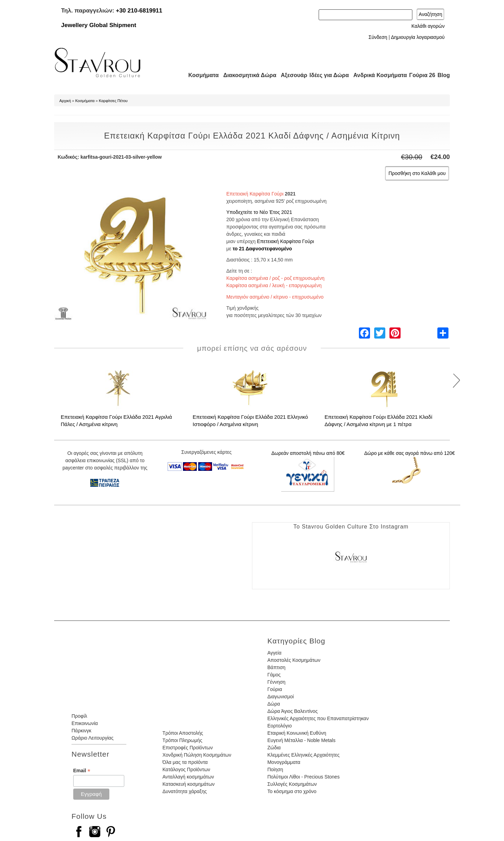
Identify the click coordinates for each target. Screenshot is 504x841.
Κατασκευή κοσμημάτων (188, 784)
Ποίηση (275, 769)
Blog (444, 75)
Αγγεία (274, 653)
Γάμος (274, 675)
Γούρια (275, 689)
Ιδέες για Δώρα (327, 75)
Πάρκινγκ (81, 731)
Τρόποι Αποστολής (183, 733)
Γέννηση (276, 682)
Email (82, 771)
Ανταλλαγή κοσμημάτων (188, 777)
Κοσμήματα (201, 75)
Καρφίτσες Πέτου (113, 101)
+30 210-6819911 (139, 11)
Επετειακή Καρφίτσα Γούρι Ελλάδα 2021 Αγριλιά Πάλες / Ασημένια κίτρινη (116, 420)
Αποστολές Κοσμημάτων (294, 660)
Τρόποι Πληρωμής (182, 740)
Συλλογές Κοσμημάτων (292, 784)
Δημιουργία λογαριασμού (418, 37)
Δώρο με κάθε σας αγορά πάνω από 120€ (409, 453)
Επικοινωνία (85, 723)
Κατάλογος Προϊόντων (186, 769)
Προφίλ (79, 716)
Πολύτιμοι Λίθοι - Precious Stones (303, 777)
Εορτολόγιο (279, 726)
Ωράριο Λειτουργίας (93, 738)
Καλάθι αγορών (428, 26)
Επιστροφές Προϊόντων (188, 748)
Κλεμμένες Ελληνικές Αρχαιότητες (303, 755)
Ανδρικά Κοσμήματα (377, 75)
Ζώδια (274, 748)
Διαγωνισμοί (280, 697)
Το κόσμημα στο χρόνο (292, 791)
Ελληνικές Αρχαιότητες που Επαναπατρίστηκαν (318, 718)
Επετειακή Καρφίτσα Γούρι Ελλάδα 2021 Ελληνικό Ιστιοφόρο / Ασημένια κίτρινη (250, 420)
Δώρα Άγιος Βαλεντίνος (292, 711)
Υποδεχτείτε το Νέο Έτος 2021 (259, 212)
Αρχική (65, 101)
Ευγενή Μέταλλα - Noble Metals (301, 740)
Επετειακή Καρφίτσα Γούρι (285, 241)
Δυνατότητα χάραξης (185, 791)
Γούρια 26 (421, 75)
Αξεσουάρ (290, 75)
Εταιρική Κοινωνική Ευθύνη (297, 733)
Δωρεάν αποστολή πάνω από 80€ (308, 453)
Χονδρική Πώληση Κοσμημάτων (197, 755)
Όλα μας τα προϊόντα (185, 762)
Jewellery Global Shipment (99, 25)
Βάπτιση (276, 667)
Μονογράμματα (284, 762)
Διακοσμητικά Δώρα (247, 75)
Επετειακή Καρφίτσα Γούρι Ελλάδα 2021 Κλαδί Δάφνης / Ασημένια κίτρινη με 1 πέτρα (378, 420)
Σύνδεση (378, 37)
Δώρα (274, 704)
